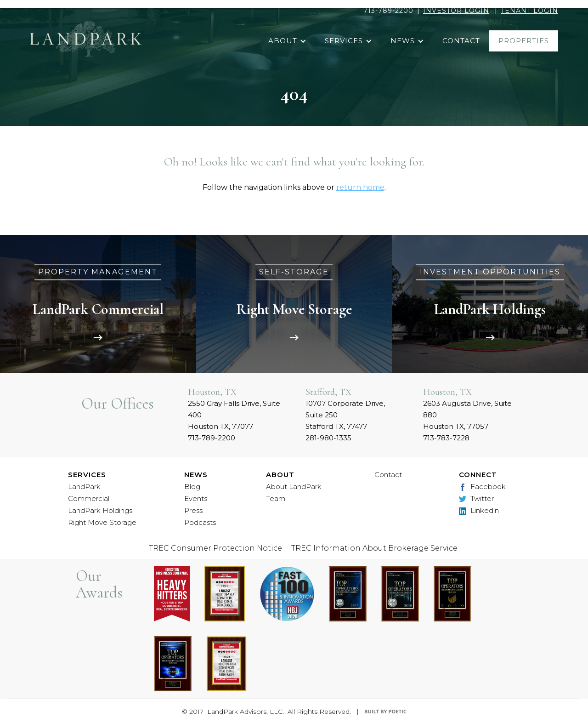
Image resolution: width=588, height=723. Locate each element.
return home (360, 187)
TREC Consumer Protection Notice (215, 548)
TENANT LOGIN (529, 11)
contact (461, 41)
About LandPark (294, 487)
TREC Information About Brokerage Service (374, 548)
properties (524, 41)
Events (196, 498)
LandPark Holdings (100, 510)
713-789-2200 (388, 11)
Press (193, 510)
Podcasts (200, 522)
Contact (388, 475)
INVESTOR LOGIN (456, 11)
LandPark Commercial (89, 492)
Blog (192, 487)
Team (276, 498)
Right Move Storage (102, 522)
